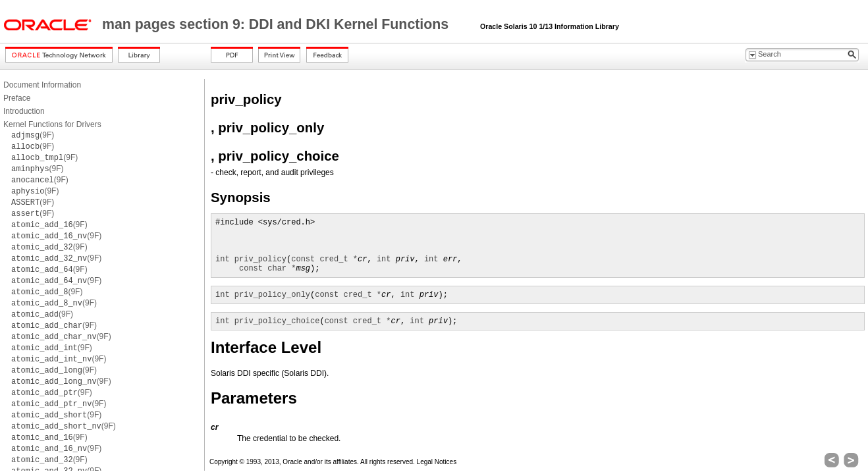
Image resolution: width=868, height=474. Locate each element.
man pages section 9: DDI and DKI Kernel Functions (277, 24)
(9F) (33, 135)
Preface (17, 98)
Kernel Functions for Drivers (52, 124)
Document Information (42, 85)
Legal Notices (437, 462)
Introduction (24, 111)
